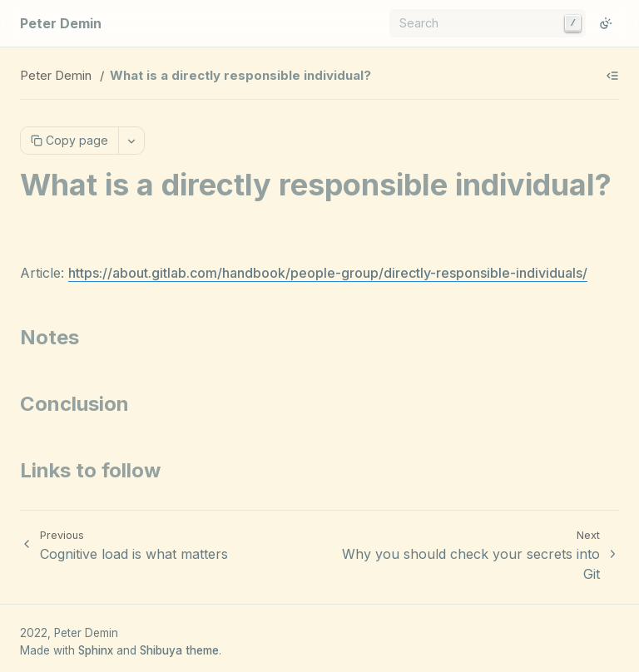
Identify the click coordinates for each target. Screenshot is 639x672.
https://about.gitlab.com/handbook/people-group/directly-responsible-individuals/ (328, 273)
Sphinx (96, 650)
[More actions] (131, 141)
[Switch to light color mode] (606, 23)
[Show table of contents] (612, 76)
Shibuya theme (179, 650)
